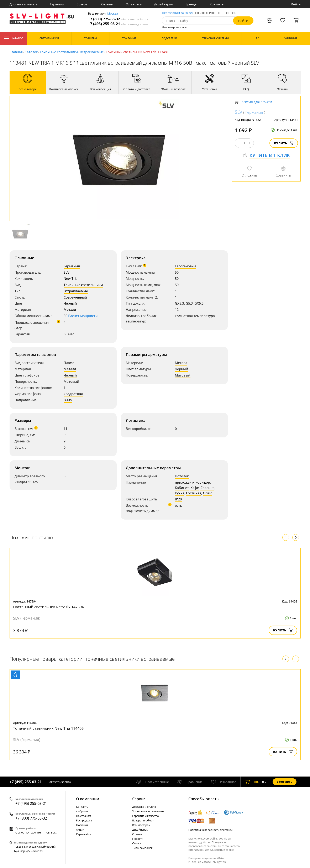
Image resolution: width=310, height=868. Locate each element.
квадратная (73, 394)
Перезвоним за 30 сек (178, 13)
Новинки (82, 825)
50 (177, 279)
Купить (284, 143)
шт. (252, 782)
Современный (75, 297)
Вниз (68, 400)
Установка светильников (148, 811)
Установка (134, 4)
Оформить (284, 782)
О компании (88, 799)
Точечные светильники (59, 52)
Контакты (217, 4)
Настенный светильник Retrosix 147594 (48, 607)
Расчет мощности (83, 316)
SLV (67, 272)
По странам (84, 816)
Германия (72, 266)
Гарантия (57, 4)
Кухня (180, 493)
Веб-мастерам (141, 825)
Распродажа (84, 820)
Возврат (83, 4)
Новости (138, 839)
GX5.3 (179, 303)
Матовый (71, 382)
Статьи (137, 843)
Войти (296, 4)
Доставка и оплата (23, 4)
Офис (207, 493)
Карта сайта (84, 834)
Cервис (139, 799)
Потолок (182, 476)
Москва (113, 14)
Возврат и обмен (143, 820)
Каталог (13, 38)
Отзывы (107, 4)
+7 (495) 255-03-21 (118, 24)
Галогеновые (186, 266)
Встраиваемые (92, 52)
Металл (70, 310)
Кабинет (182, 488)
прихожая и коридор (192, 482)
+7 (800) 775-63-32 (118, 19)
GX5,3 (199, 303)
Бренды (191, 4)
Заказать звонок (59, 782)
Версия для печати (257, 102)
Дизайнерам (164, 4)
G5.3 (189, 303)
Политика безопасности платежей (210, 830)
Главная (16, 52)
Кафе (195, 488)
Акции (80, 830)
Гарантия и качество (146, 816)
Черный (70, 303)
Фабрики (82, 811)
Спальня (207, 488)
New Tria (71, 279)
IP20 (178, 499)
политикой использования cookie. (212, 850)
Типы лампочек (142, 848)
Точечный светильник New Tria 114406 (48, 728)
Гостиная (194, 493)
